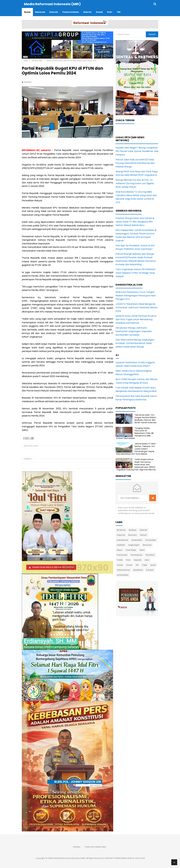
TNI (137, 565)
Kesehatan (137, 540)
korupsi (150, 570)
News (120, 550)
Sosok (129, 565)
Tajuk (144, 565)
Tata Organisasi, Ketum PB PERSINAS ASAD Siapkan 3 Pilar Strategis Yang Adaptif (135, 273)
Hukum (143, 535)
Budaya (133, 530)
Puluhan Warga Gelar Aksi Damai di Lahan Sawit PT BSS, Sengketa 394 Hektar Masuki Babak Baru (135, 222)
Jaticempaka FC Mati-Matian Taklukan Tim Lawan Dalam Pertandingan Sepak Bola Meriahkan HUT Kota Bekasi (136, 449)
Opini (142, 550)
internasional (123, 570)
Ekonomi (133, 535)
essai (153, 565)
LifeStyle (121, 545)
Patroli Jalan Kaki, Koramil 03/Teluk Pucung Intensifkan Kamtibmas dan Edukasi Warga (135, 163)
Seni (147, 560)
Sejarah (138, 560)
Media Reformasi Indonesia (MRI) (69, 858)
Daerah (143, 530)
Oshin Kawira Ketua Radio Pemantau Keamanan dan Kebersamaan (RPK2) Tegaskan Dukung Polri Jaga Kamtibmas (136, 464)
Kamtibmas (123, 540)
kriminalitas (123, 575)
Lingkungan (134, 545)
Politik (120, 560)
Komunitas (151, 540)
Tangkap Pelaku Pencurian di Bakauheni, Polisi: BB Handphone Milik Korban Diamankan (135, 433)
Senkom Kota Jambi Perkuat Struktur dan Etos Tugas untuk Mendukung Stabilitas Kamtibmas (136, 319)
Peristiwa (150, 555)
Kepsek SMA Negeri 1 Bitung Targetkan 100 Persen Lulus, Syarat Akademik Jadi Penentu (137, 151)
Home (26, 61)
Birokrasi (121, 530)
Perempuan (136, 555)
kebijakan (138, 570)
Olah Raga (131, 550)
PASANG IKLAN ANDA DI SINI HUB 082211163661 (53, 567)
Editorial (121, 535)
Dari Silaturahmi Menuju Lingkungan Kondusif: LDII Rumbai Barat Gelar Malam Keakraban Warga (135, 343)
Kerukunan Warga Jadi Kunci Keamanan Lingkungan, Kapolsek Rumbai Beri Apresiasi (134, 331)
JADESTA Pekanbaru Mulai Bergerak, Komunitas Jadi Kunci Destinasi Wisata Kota (137, 307)
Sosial (120, 565)
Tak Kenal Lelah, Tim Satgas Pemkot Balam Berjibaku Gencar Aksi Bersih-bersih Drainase (146, 419)
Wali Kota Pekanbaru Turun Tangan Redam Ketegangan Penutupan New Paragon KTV (136, 295)
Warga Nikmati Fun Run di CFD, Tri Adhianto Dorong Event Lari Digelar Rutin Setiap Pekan (135, 183)
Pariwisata (122, 555)
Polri (128, 560)
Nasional (147, 545)
